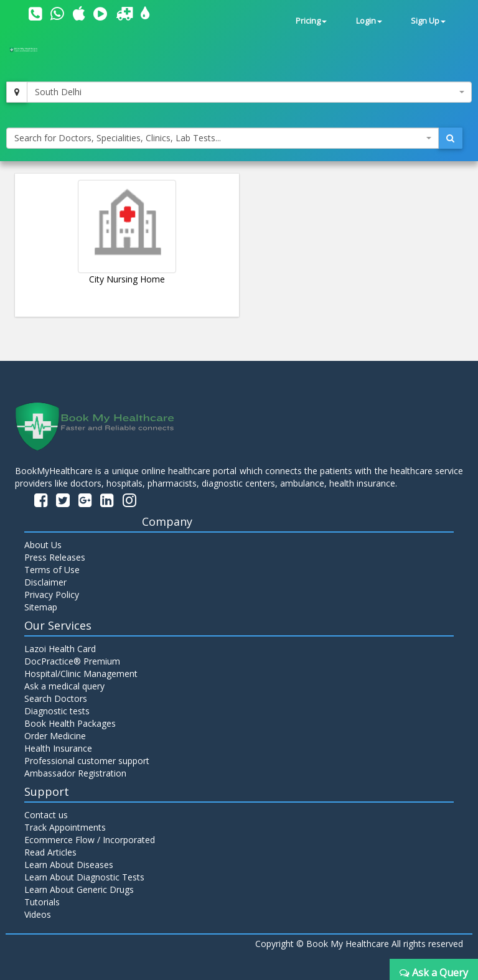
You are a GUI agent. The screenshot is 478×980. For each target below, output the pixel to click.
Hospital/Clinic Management (81, 674)
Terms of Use (52, 570)
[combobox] (249, 92)
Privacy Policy (52, 595)
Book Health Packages (70, 723)
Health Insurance (58, 748)
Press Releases (55, 557)
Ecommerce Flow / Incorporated (90, 840)
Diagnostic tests (57, 711)
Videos (38, 914)
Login (369, 21)
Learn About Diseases (69, 865)
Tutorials (42, 902)
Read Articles (50, 852)
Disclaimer (45, 582)
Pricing (311, 21)
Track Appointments (65, 827)
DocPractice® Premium (72, 661)
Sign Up (428, 21)
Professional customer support (87, 761)
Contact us (46, 815)
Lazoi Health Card (60, 649)
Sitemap (41, 607)
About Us (43, 545)
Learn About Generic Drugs (79, 889)
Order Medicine (55, 736)
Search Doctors (56, 698)
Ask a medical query (64, 686)
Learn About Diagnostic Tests (84, 877)
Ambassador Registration (75, 773)
